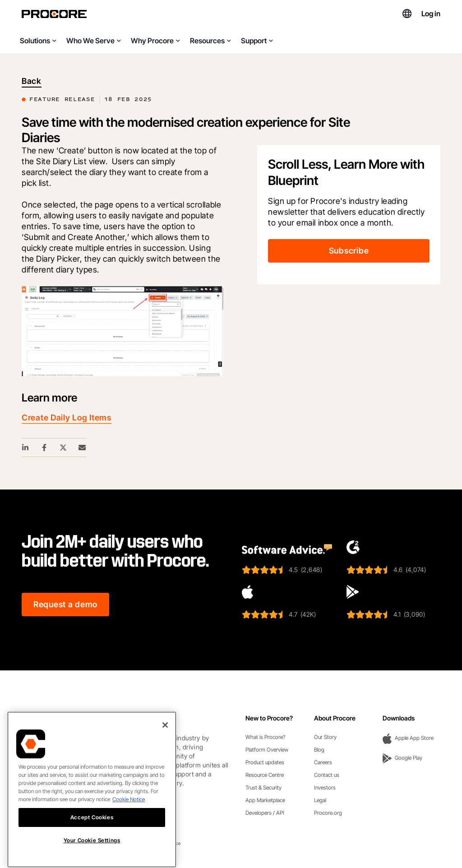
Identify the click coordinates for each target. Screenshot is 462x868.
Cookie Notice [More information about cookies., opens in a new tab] (129, 831)
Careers (323, 762)
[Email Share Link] (83, 448)
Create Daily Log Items (67, 418)
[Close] (165, 757)
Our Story (325, 737)
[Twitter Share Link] (64, 448)
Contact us (327, 775)
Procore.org (328, 813)
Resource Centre (265, 775)
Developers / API (265, 813)
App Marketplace (265, 800)
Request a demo (65, 604)
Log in (431, 14)
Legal (320, 800)
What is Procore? (266, 737)
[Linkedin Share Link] (26, 448)
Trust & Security (263, 787)
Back (32, 81)
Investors (325, 787)
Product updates (265, 762)
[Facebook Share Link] (45, 448)
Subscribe (349, 251)
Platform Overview (267, 750)
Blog (319, 750)
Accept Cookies (92, 849)
